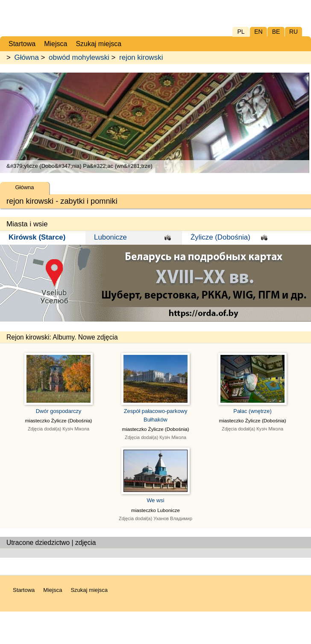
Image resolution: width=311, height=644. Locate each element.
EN (258, 32)
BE (276, 32)
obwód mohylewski (79, 57)
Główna (27, 57)
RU (293, 32)
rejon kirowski (141, 57)
